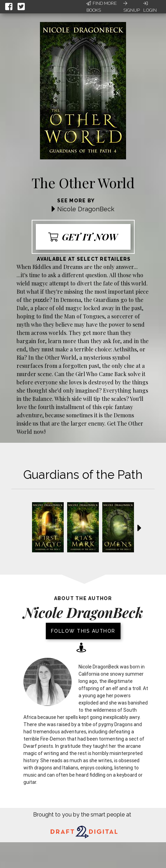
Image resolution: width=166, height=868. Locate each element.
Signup (132, 7)
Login (150, 7)
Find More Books (102, 7)
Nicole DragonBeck (86, 209)
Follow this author (83, 631)
